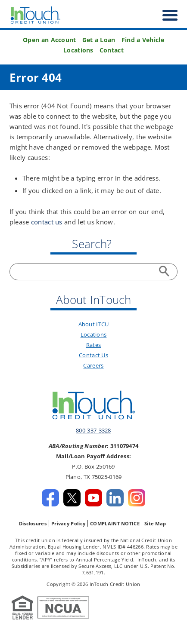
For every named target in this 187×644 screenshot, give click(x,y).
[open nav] (166, 15)
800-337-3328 (93, 430)
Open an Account (50, 40)
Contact (112, 50)
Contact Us (93, 355)
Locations (78, 50)
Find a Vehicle (143, 40)
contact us (47, 222)
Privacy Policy (68, 523)
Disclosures (33, 523)
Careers (93, 365)
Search (166, 272)
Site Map (155, 523)
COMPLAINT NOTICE (115, 523)
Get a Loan (99, 40)
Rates (94, 345)
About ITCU (94, 324)
